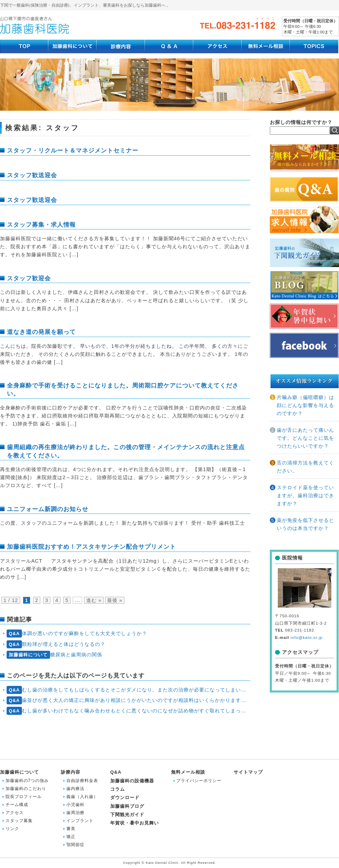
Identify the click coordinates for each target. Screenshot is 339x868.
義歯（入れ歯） (82, 797)
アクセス (15, 813)
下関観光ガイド (127, 815)
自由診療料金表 (82, 781)
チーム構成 (17, 805)
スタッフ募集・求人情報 (41, 225)
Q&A (116, 772)
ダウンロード (125, 797)
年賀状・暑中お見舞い (135, 823)
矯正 (71, 837)
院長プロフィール (24, 797)
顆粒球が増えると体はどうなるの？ (56, 644)
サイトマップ (248, 772)
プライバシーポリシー (199, 781)
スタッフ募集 (19, 821)
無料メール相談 (188, 772)
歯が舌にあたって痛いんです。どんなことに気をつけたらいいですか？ (305, 438)
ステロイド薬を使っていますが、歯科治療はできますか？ (305, 495)
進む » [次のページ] (94, 600)
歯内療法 (75, 789)
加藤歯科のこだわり (26, 789)
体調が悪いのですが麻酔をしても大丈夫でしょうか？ (77, 634)
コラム (118, 789)
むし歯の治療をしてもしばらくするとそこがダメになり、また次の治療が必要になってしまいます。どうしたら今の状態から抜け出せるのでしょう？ (128, 690)
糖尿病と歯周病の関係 (54, 655)
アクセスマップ (300, 652)
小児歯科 (75, 805)
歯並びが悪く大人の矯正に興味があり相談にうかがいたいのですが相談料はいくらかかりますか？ (128, 700)
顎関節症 (75, 845)
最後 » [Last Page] (115, 600)
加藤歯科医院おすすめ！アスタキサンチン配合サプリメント (91, 547)
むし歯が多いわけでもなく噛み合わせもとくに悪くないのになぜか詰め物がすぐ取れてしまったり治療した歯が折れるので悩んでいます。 (128, 711)
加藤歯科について (19, 772)
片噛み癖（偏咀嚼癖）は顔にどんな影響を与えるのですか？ (305, 405)
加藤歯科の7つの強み (27, 781)
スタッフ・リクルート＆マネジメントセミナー (73, 150)
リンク (12, 829)
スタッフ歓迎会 (29, 278)
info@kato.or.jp (307, 638)
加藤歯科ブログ (127, 806)
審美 (71, 829)
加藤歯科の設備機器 (132, 781)
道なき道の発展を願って (41, 332)
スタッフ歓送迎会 (32, 175)
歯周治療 (75, 813)
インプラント (80, 821)
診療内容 (71, 772)
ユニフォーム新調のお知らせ (48, 509)
